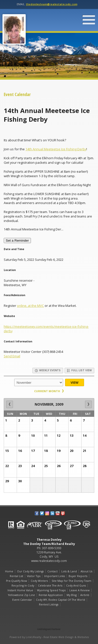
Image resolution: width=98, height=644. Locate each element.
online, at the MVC (30, 306)
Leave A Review (79, 590)
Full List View (79, 370)
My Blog (72, 595)
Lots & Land (69, 571)
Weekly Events (48, 370)
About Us (86, 571)
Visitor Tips (34, 576)
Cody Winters (39, 581)
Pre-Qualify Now (16, 581)
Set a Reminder (17, 241)
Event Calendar (22, 600)
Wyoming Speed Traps (51, 590)
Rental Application (51, 595)
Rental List (16, 576)
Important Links (54, 576)
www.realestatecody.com (49, 561)
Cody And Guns (76, 586)
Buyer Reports (78, 576)
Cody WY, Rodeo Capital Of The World (60, 600)
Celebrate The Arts (50, 586)
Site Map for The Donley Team (71, 581)
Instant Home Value (20, 590)
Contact (52, 571)
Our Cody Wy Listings (30, 571)
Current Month (49, 391)
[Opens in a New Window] (49, 622)
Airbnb (85, 595)
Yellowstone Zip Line (21, 595)
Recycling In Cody (23, 586)
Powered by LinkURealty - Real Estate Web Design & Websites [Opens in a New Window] (49, 637)
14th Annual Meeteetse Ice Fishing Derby (56, 149)
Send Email (12, 356)
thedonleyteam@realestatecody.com (52, 4)
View (74, 382)
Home (9, 571)
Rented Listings (49, 604)
